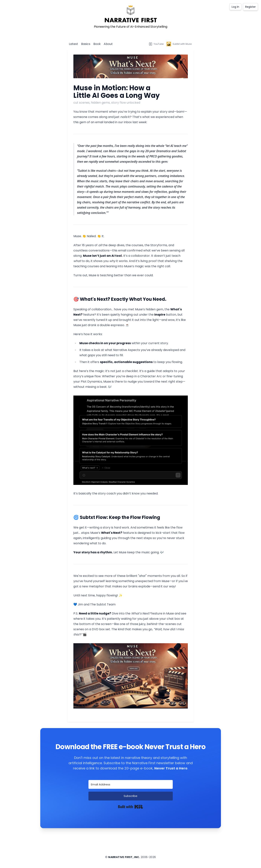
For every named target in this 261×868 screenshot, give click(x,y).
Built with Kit (130, 807)
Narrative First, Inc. (124, 857)
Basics (86, 44)
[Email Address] (131, 784)
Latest (73, 44)
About (108, 44)
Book (97, 44)
